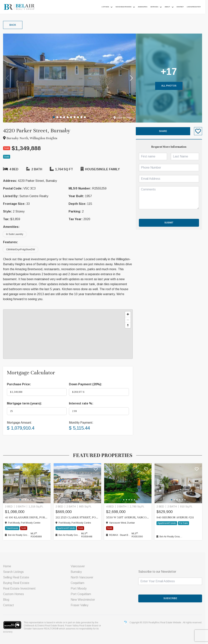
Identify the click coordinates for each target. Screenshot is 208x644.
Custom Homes (14, 594)
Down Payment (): (86, 384)
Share (165, 131)
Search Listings (13, 572)
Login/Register (197, 7)
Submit (171, 223)
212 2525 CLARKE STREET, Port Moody (79, 517)
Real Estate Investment (19, 588)
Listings (108, 7)
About (170, 7)
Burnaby (77, 572)
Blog (6, 600)
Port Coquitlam (82, 594)
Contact (183, 7)
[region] (69, 334)
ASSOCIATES (145, 7)
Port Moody (80, 588)
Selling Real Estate (16, 577)
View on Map (125, 118)
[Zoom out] (130, 320)
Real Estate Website (174, 623)
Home (7, 566)
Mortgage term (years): (24, 403)
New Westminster (84, 600)
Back (13, 25)
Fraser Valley (80, 605)
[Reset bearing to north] (130, 325)
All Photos (171, 86)
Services (157, 7)
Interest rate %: (82, 403)
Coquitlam (78, 583)
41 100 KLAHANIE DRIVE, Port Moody (27, 517)
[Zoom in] (130, 314)
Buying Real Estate (16, 583)
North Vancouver (83, 577)
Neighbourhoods (126, 7)
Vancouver (79, 566)
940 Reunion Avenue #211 (177, 517)
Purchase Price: (19, 384)
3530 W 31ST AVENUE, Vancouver (130, 517)
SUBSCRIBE (173, 598)
